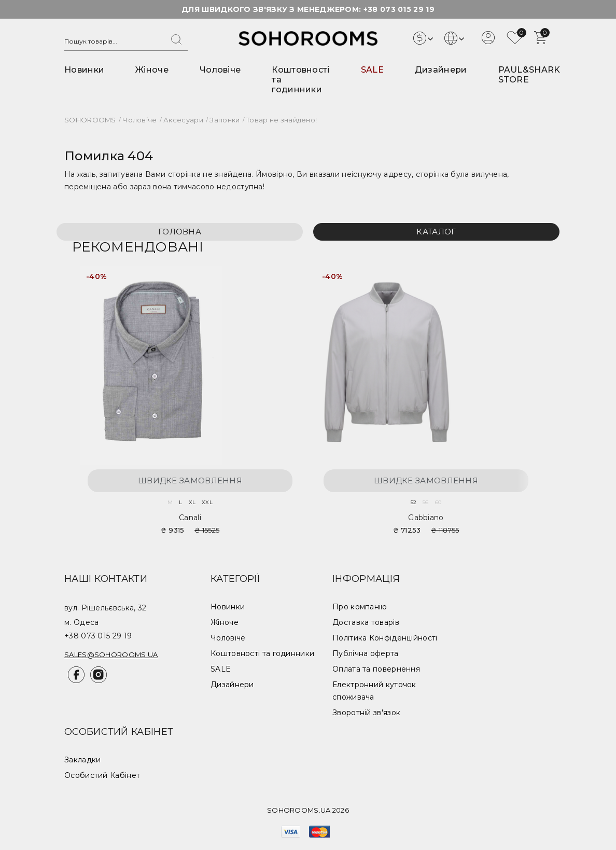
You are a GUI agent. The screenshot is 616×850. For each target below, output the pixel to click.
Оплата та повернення (376, 669)
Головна (180, 232)
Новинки (84, 70)
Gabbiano (426, 518)
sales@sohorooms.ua (111, 654)
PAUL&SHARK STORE (529, 75)
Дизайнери (441, 70)
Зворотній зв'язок (366, 713)
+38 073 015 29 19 (399, 9)
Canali (190, 518)
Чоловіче (220, 70)
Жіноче (152, 70)
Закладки (82, 760)
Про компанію (360, 607)
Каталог (436, 232)
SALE (372, 70)
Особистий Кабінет (102, 775)
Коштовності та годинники (262, 653)
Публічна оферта (366, 653)
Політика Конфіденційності (385, 638)
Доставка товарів (366, 622)
